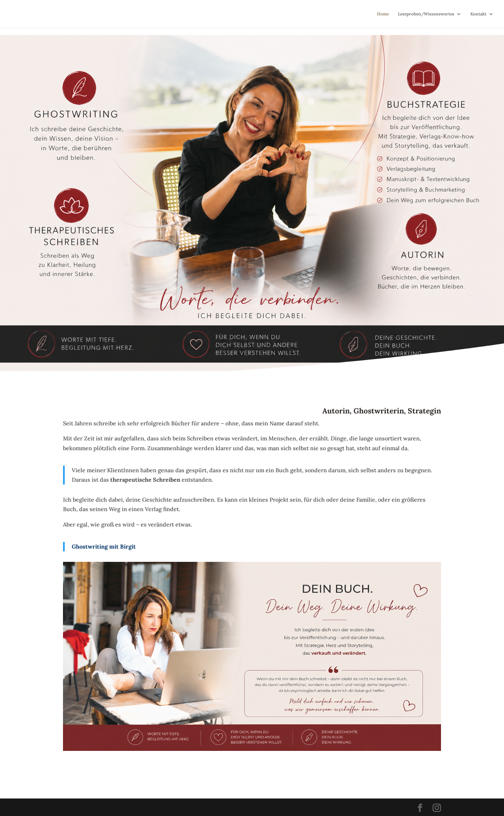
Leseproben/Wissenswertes (426, 14)
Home (383, 14)
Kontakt (478, 14)
